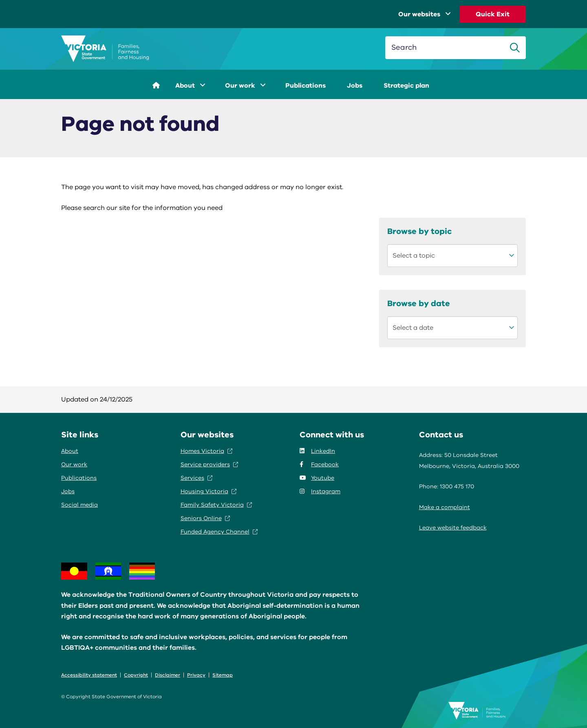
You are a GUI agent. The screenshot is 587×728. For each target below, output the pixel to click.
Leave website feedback (453, 528)
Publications (306, 86)
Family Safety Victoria (216, 505)
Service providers (209, 464)
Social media (79, 505)
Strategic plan (406, 86)
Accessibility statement (89, 675)
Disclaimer (168, 675)
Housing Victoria (209, 491)
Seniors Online (205, 518)
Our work (245, 86)
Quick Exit (493, 14)
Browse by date (419, 303)
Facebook (319, 464)
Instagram (320, 491)
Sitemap (223, 675)
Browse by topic (419, 231)
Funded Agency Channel (219, 532)
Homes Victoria (206, 451)
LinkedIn (317, 451)
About (190, 86)
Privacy (196, 675)
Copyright (136, 675)
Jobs (355, 86)
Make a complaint (445, 507)
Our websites (425, 14)
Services (196, 478)
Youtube (317, 478)
